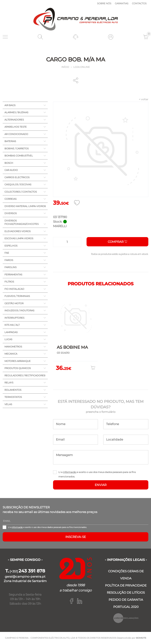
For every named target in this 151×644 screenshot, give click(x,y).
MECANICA (11, 354)
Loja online (82, 67)
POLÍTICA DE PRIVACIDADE (126, 585)
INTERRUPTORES (14, 318)
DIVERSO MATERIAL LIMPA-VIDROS (25, 206)
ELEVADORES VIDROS (18, 231)
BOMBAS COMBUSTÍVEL (19, 156)
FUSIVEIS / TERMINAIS (17, 296)
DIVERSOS (11, 213)
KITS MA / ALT (12, 325)
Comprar (118, 242)
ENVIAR (101, 485)
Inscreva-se (76, 537)
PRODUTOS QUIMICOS (18, 368)
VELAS (8, 404)
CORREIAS (11, 199)
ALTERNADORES (14, 120)
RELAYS (9, 383)
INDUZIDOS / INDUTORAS (19, 310)
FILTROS (9, 282)
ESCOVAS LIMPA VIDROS (19, 238)
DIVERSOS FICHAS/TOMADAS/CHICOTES (22, 222)
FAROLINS (11, 267)
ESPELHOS (11, 246)
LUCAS (8, 339)
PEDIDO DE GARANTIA (126, 600)
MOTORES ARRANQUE (18, 361)
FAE (7, 253)
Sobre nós (104, 3)
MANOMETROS (13, 347)
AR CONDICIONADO (16, 134)
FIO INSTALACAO (14, 289)
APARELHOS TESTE (16, 127)
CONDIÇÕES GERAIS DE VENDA (126, 575)
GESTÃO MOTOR (14, 303)
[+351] (25, 571)
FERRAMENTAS (13, 274)
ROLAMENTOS (13, 390)
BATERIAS (10, 141)
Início (65, 67)
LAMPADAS (11, 332)
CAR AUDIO (11, 170)
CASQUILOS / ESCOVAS (18, 184)
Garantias (122, 3)
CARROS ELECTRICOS (17, 177)
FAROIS (9, 260)
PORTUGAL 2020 (126, 607)
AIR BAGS (10, 105)
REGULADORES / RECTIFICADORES (25, 375)
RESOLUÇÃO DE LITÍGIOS (126, 593)
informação (70, 472)
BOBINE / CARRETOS (17, 148)
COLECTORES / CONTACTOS (21, 192)
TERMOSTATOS (13, 397)
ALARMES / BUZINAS (16, 112)
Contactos (139, 3)
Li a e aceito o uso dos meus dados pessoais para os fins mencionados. (97, 474)
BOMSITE (141, 638)
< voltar (144, 99)
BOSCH (9, 163)
